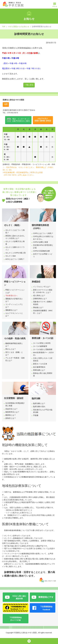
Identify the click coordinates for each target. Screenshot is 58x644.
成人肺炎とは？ (39, 295)
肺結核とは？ (38, 307)
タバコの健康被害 (40, 346)
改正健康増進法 (39, 367)
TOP (4, 27)
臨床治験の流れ (39, 406)
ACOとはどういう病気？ (15, 259)
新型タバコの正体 (40, 364)
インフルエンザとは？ (42, 287)
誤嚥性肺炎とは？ (40, 299)
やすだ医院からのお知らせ (19, 27)
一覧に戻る (29, 85)
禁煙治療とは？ (39, 370)
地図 (6, 104)
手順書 (36, 415)
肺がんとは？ (11, 349)
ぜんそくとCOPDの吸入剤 (16, 253)
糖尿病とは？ (11, 415)
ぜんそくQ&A (11, 256)
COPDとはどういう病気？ (43, 233)
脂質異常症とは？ (12, 412)
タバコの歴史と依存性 (42, 343)
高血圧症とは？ (12, 409)
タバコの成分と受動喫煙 (43, 349)
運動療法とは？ (12, 310)
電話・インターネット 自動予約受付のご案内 (21, 120)
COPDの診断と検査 (41, 242)
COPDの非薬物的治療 (42, 251)
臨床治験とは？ (39, 403)
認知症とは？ (11, 418)
